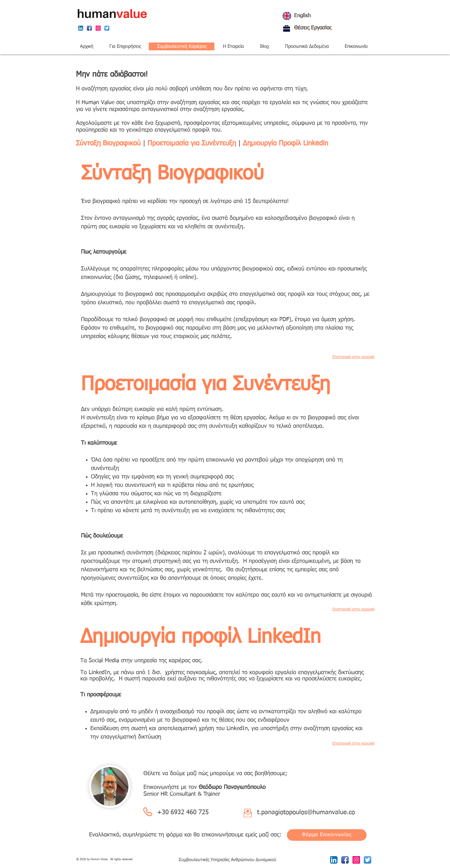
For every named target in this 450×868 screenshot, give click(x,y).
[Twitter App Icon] (107, 28)
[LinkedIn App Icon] (81, 28)
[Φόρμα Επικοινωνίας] (327, 835)
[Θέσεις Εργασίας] (287, 28)
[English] (324, 16)
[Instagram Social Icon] (98, 28)
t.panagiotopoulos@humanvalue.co (306, 812)
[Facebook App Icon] (89, 28)
